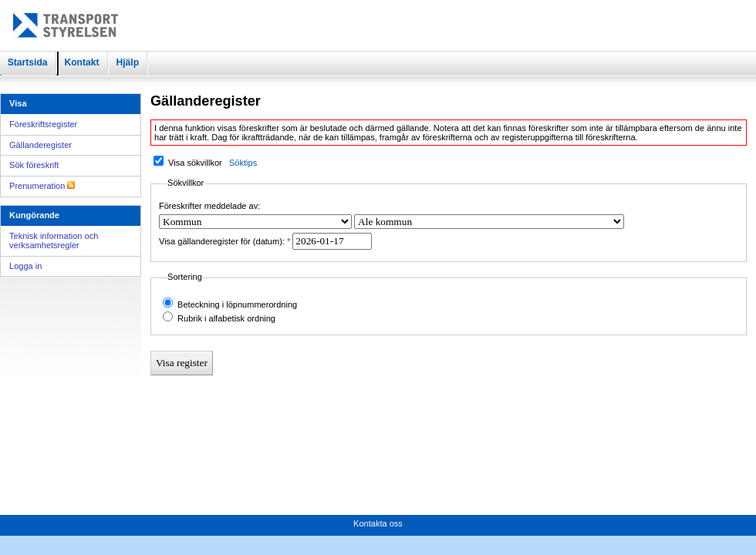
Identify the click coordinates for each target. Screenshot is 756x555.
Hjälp (127, 62)
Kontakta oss (378, 523)
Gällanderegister (40, 145)
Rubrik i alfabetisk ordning (226, 318)
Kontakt (81, 62)
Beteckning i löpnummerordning (237, 304)
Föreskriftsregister (43, 124)
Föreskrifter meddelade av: (209, 206)
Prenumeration (42, 186)
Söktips (243, 163)
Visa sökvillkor (195, 163)
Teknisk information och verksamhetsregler (54, 240)
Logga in (25, 266)
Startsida (28, 62)
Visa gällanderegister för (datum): (222, 241)
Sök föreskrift (34, 165)
